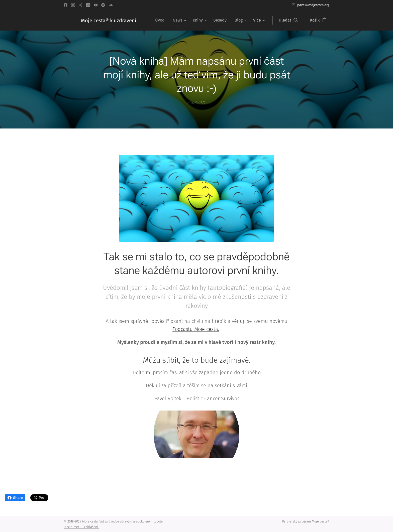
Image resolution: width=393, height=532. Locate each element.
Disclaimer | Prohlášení (81, 527)
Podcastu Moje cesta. (196, 329)
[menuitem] (161, 20)
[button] (288, 20)
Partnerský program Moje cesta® (306, 521)
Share (15, 498)
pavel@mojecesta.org (313, 5)
